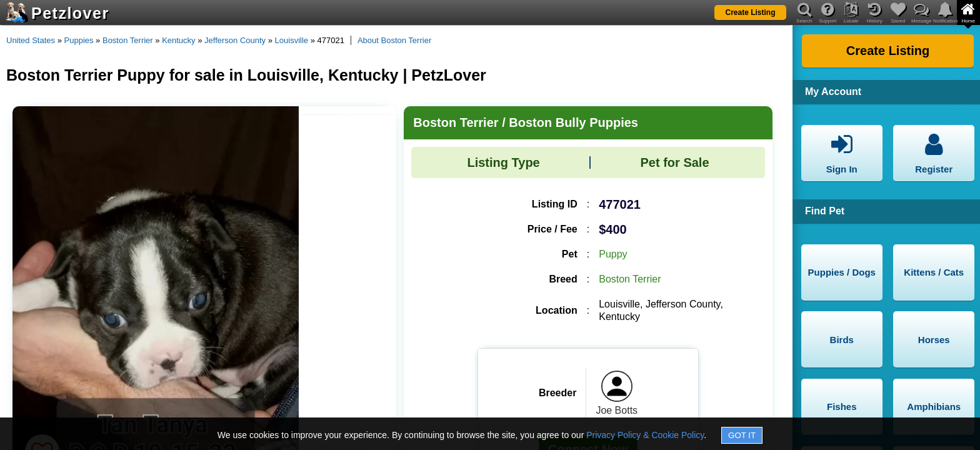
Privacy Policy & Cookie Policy (645, 435)
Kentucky (178, 40)
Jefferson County (235, 40)
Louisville (292, 40)
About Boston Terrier (394, 40)
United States (31, 40)
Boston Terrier (128, 40)
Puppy (613, 254)
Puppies (79, 40)
